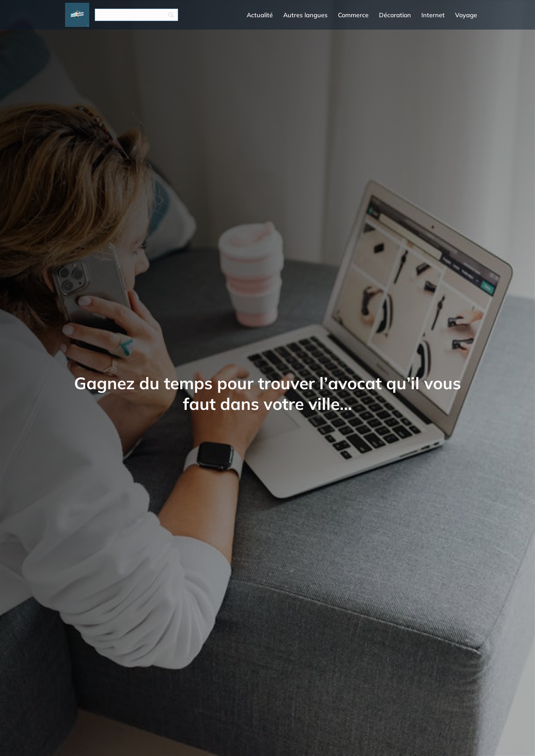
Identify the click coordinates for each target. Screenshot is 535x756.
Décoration (395, 15)
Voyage (466, 15)
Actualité (260, 15)
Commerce (353, 15)
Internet (433, 15)
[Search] (136, 15)
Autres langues (305, 15)
